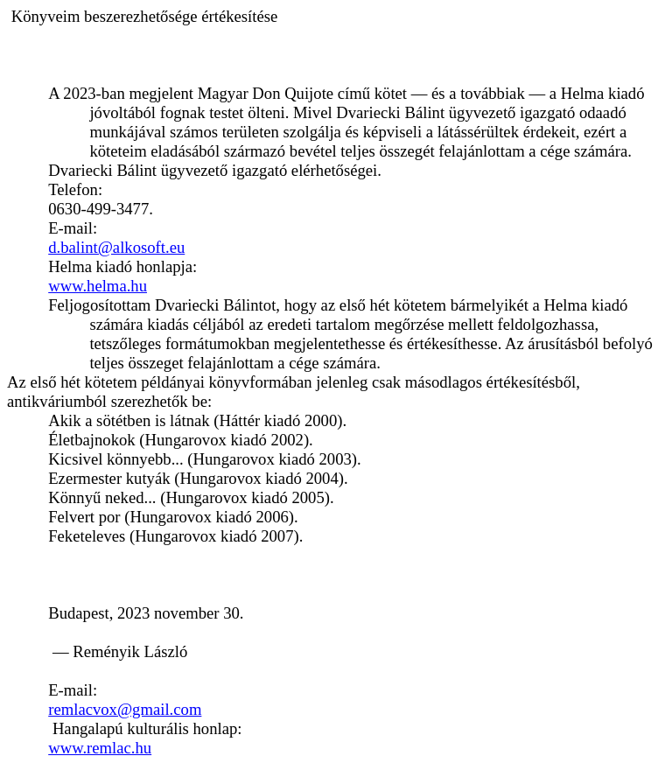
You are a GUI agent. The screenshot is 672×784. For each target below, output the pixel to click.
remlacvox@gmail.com (125, 709)
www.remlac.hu (100, 748)
